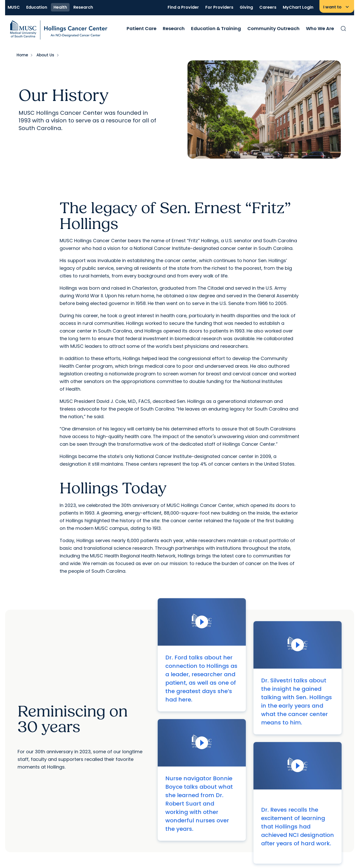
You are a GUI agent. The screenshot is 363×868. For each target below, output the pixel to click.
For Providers (219, 7)
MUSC (14, 7)
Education (37, 7)
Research (83, 7)
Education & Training (216, 28)
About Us (45, 55)
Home (22, 55)
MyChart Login (298, 7)
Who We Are (320, 28)
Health (60, 7)
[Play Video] (202, 622)
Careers (268, 7)
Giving (246, 7)
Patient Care (142, 28)
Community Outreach (273, 28)
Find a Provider (183, 7)
